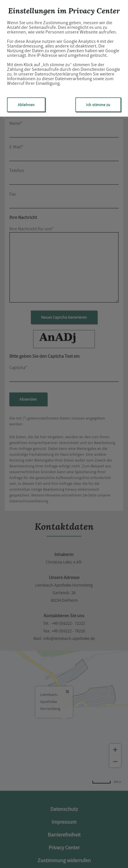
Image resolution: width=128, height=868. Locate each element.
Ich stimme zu (98, 105)
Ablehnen (26, 105)
